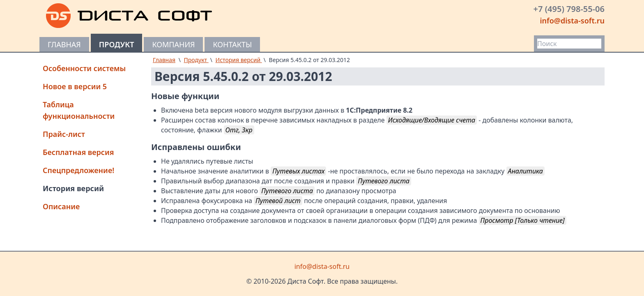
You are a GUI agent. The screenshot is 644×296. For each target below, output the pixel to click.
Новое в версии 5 (75, 86)
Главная (64, 44)
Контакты (232, 44)
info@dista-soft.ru (572, 21)
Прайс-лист (64, 134)
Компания (173, 44)
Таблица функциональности (79, 110)
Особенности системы (84, 68)
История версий (73, 188)
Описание (61, 206)
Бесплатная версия (78, 152)
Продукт (117, 44)
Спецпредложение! (78, 170)
